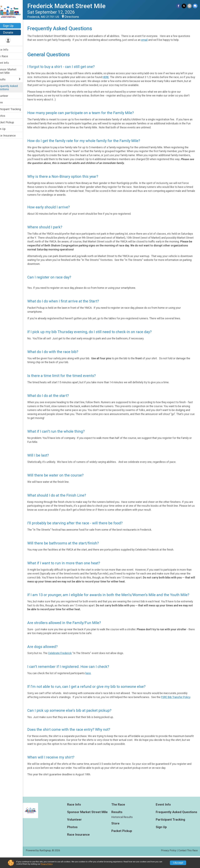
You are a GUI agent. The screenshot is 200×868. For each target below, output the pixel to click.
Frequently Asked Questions (13, 88)
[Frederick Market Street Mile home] (15, 12)
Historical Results (125, 829)
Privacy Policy (47, 864)
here (95, 681)
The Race (8, 56)
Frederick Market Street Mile (73, 6)
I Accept (178, 863)
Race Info (9, 50)
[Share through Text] (195, 6)
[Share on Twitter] (184, 6)
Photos (7, 116)
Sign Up (15, 26)
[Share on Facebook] (179, 6)
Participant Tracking (15, 109)
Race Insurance (12, 135)
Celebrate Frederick (66, 661)
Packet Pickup (11, 122)
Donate (15, 33)
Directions (78, 17)
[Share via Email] (190, 6)
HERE (118, 81)
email (164, 40)
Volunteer (9, 96)
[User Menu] (15, 40)
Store (6, 102)
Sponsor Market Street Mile (13, 71)
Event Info (9, 63)
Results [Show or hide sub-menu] (7, 79)
